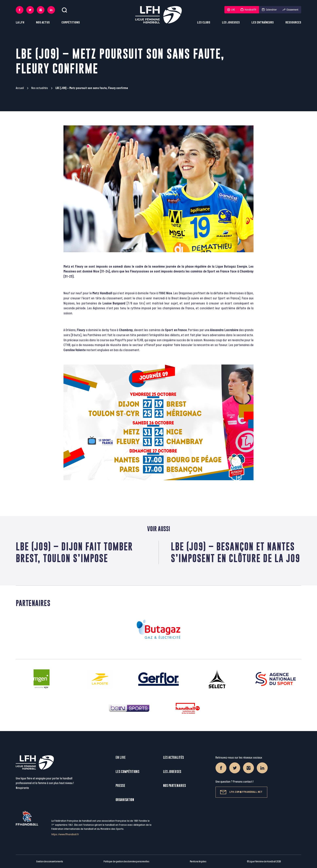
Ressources (293, 23)
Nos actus (43, 23)
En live (121, 757)
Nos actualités (40, 88)
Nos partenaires (175, 786)
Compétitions (71, 23)
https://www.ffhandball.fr (65, 834)
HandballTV (248, 10)
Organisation (125, 800)
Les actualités (174, 757)
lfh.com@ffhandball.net (241, 792)
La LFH (20, 23)
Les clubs (204, 23)
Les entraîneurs (263, 23)
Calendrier (269, 10)
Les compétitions (127, 772)
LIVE (231, 10)
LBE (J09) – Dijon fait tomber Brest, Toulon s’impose (74, 552)
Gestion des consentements (50, 862)
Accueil (20, 88)
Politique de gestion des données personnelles (126, 862)
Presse (120, 786)
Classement (290, 10)
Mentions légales (198, 862)
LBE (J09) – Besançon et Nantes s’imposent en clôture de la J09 (236, 552)
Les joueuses (231, 23)
